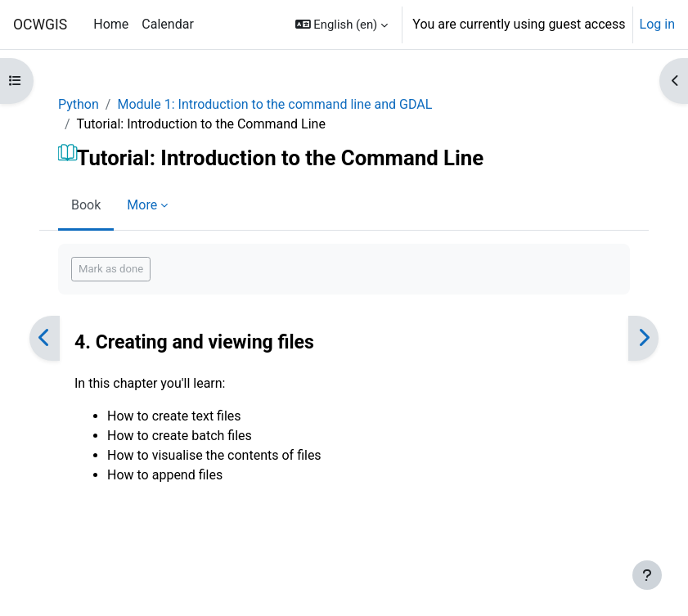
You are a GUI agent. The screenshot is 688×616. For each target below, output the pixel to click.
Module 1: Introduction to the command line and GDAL (274, 104)
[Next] (643, 338)
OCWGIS (40, 25)
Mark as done (111, 269)
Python (79, 104)
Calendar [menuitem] (167, 24)
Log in (657, 24)
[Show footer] (647, 575)
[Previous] (45, 338)
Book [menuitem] (86, 205)
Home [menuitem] (111, 24)
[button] (342, 25)
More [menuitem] (142, 205)
